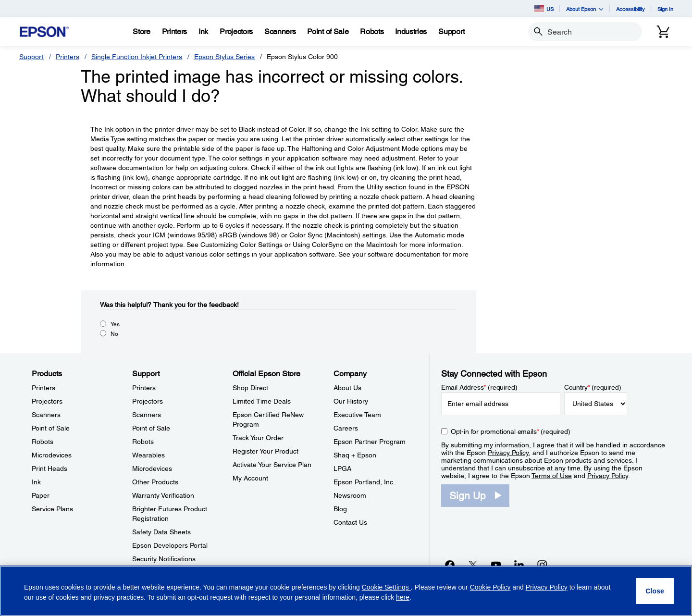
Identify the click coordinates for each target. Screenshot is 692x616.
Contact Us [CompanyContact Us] (350, 522)
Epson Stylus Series (224, 57)
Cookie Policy (490, 587)
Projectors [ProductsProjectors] (47, 401)
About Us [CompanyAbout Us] (347, 388)
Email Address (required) (479, 387)
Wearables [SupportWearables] (148, 455)
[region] (346, 591)
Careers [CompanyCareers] (346, 428)
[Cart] (663, 32)
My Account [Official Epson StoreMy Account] (250, 478)
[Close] (655, 591)
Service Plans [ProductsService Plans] (52, 509)
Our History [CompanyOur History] (351, 401)
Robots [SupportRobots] (143, 442)
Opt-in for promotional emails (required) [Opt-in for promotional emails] (511, 431)
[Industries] (411, 32)
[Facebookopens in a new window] (450, 565)
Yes (115, 324)
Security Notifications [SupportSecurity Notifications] (164, 559)
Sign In (665, 9)
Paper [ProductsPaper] (41, 495)
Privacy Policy (508, 453)
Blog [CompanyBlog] (340, 509)
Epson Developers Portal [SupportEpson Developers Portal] (170, 545)
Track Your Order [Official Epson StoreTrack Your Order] (258, 438)
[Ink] (203, 32)
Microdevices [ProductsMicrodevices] (52, 455)
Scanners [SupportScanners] (147, 415)
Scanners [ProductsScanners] (46, 415)
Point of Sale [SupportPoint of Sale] (151, 428)
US (544, 9)
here (403, 597)
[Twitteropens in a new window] (473, 565)
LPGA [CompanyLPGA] (342, 468)
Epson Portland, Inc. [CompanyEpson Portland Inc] (364, 482)
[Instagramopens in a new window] (542, 565)
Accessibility (630, 9)
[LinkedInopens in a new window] (519, 565)
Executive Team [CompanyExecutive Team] (357, 415)
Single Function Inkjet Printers (137, 57)
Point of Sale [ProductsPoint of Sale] (51, 428)
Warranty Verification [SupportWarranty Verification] (163, 495)
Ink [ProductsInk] (36, 482)
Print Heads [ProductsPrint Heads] (49, 468)
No (114, 334)
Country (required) (593, 387)
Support (31, 57)
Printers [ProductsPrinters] (43, 388)
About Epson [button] (585, 9)
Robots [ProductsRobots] (43, 442)
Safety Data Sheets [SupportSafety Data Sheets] (161, 532)
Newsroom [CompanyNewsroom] (350, 495)
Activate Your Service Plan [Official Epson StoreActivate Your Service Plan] (272, 465)
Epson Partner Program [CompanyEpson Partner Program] (370, 442)
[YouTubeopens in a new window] (496, 565)
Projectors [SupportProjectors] (148, 401)
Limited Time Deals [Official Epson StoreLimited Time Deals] (262, 401)
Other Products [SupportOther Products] (155, 482)
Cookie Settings (386, 587)
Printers (68, 57)
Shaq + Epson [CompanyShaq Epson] (355, 455)
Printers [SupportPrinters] (144, 388)
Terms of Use (552, 476)
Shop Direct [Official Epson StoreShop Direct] (250, 388)
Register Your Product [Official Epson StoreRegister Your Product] (266, 451)
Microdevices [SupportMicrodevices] (152, 468)
